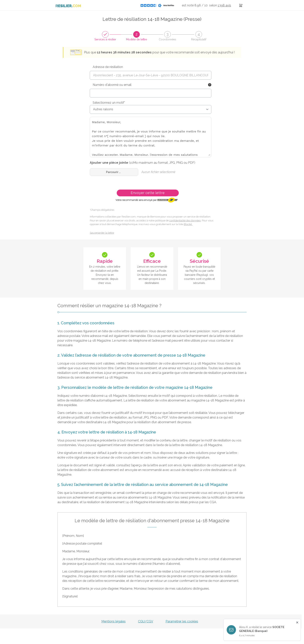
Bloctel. (188, 224)
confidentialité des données (185, 221)
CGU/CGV (146, 621)
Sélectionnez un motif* (109, 103)
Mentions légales (114, 621)
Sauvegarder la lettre (102, 233)
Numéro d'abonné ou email (112, 85)
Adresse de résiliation (108, 67)
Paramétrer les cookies (182, 621)
